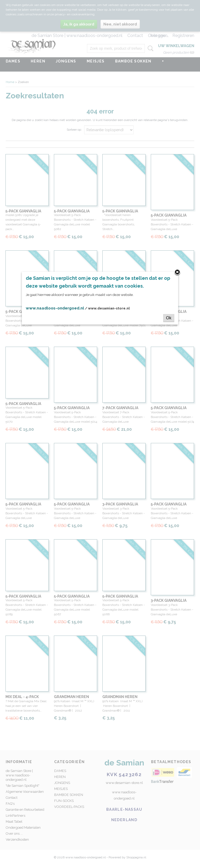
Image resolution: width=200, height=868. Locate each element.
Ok (169, 318)
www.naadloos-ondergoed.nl (55, 308)
